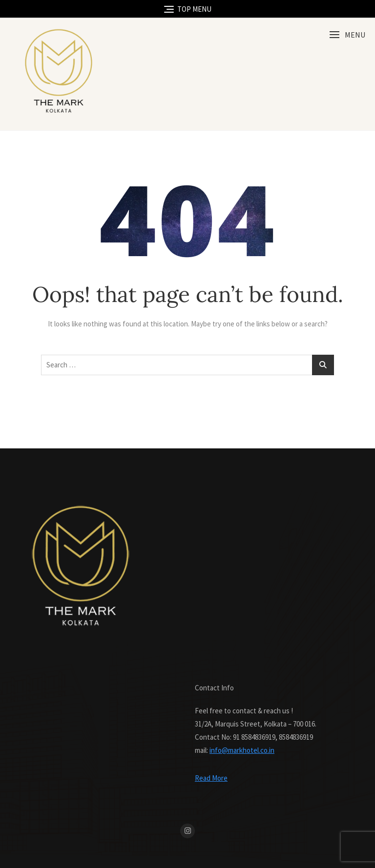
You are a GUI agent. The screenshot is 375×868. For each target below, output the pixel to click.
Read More (211, 778)
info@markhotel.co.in (242, 750)
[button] (347, 35)
